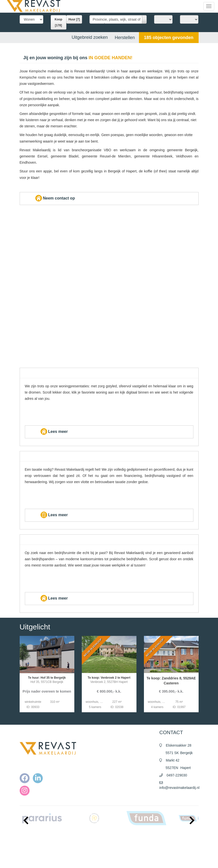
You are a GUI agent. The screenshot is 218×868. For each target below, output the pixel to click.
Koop (59, 22)
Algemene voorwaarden (131, 846)
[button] (169, 38)
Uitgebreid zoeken (90, 37)
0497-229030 (177, 775)
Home (119, 836)
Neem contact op (55, 198)
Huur (74, 19)
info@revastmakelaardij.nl (179, 788)
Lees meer (54, 432)
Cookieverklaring (126, 856)
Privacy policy (124, 851)
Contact (120, 861)
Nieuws (120, 841)
